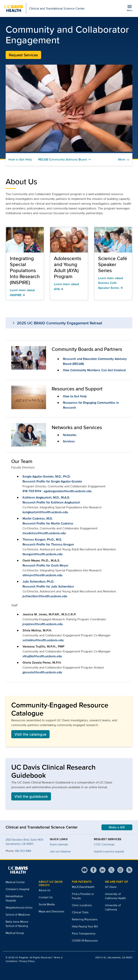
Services (69, 441)
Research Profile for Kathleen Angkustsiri (51, 502)
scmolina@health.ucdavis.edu (43, 640)
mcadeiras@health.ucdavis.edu (44, 533)
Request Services (23, 55)
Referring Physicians (85, 919)
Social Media (47, 904)
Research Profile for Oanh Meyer (45, 565)
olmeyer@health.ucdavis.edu (42, 575)
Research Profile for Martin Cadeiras (48, 523)
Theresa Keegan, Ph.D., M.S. (42, 539)
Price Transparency (84, 933)
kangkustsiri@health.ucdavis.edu (45, 512)
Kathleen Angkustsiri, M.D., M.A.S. (46, 497)
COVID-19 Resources (85, 941)
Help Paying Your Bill (85, 926)
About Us (44, 890)
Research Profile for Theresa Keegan (48, 544)
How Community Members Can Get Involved (94, 370)
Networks (70, 435)
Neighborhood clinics (19, 908)
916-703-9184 (23, 851)
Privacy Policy (27, 961)
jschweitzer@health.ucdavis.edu (45, 596)
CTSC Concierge (104, 844)
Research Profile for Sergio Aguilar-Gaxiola (52, 481)
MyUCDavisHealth (83, 887)
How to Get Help (20, 159)
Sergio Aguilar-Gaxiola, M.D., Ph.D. (46, 476)
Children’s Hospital (17, 889)
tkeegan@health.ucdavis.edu (43, 554)
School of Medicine (18, 915)
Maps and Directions (51, 911)
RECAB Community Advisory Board (62, 159)
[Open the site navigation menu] (130, 8)
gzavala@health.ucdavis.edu (42, 672)
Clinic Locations (82, 905)
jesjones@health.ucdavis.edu (43, 624)
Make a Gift (117, 827)
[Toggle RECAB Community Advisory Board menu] (90, 159)
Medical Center (15, 882)
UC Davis (111, 887)
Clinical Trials (80, 912)
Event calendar (59, 844)
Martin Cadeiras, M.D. (38, 518)
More (122, 159)
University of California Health (115, 896)
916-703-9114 (32, 491)
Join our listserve (60, 851)
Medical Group (15, 933)
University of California (113, 907)
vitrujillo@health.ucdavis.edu (42, 656)
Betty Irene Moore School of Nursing (17, 924)
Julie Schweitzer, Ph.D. (38, 581)
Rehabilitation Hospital (14, 898)
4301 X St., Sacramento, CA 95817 (114, 957)
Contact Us (46, 897)
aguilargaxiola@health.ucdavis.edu (68, 491)
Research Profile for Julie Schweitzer (48, 586)
